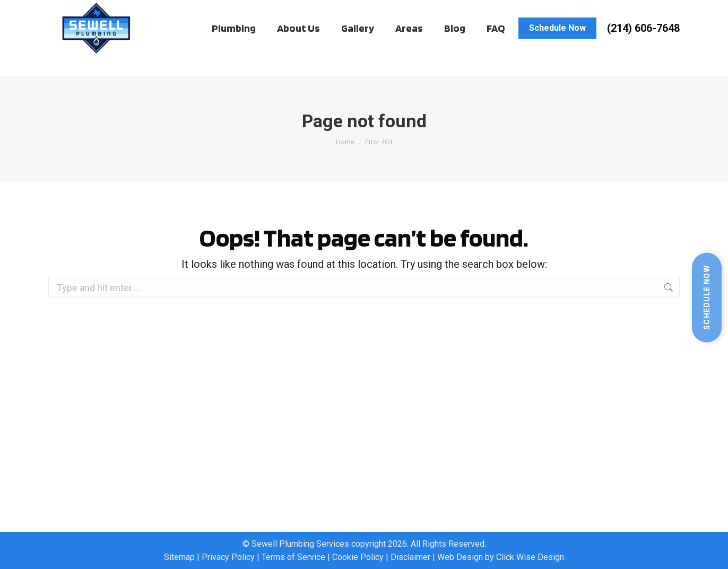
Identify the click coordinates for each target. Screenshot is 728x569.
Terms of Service (293, 557)
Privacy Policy (228, 557)
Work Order (145, 10)
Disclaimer (410, 557)
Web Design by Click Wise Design (501, 557)
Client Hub (87, 10)
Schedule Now (707, 297)
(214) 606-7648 (643, 48)
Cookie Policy (358, 557)
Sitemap (179, 557)
